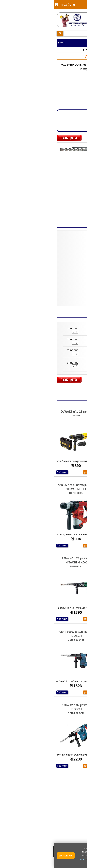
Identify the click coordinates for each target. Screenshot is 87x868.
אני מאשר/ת (12, 855)
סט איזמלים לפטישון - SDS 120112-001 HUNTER (53, 330)
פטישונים (54, 50)
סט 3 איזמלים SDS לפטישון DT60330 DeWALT (55, 341)
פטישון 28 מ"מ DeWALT (22, 412)
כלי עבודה (77, 50)
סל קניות (11, 5)
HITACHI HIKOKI (70, 83)
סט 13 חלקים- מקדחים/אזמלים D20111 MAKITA (56, 352)
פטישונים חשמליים (38, 50)
